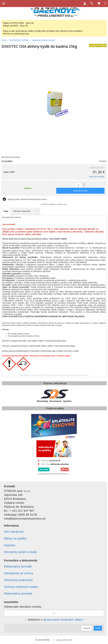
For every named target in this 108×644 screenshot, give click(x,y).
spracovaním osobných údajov (63, 620)
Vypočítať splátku (97, 177)
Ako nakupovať (14, 532)
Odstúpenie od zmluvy (19, 573)
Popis (6, 211)
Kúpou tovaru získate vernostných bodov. (27, 199)
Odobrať (87, 628)
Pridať (98, 628)
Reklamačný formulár (18, 566)
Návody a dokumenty (22, 211)
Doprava (9, 545)
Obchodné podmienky (18, 580)
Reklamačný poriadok (18, 593)
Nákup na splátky (15, 538)
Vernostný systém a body (20, 552)
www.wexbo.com (65, 640)
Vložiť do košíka (80, 191)
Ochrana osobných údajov (21, 587)
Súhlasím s (54, 620)
